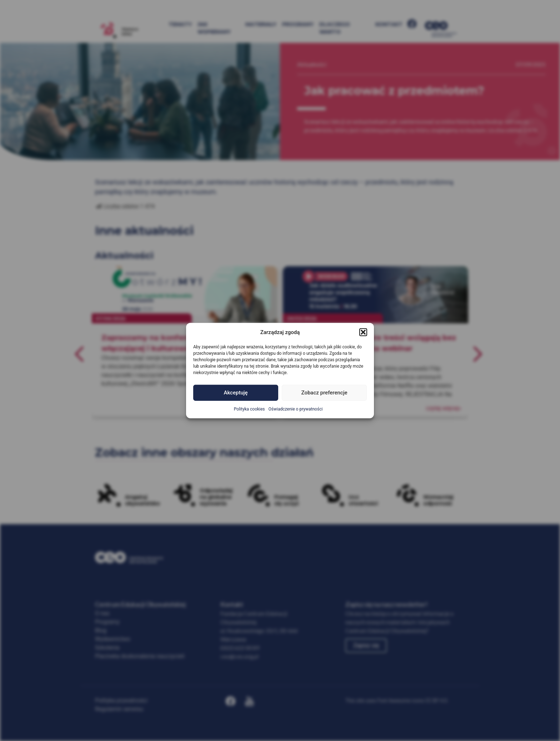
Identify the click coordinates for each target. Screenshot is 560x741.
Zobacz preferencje (324, 393)
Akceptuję (236, 393)
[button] (363, 332)
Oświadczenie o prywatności (296, 409)
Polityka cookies (249, 409)
